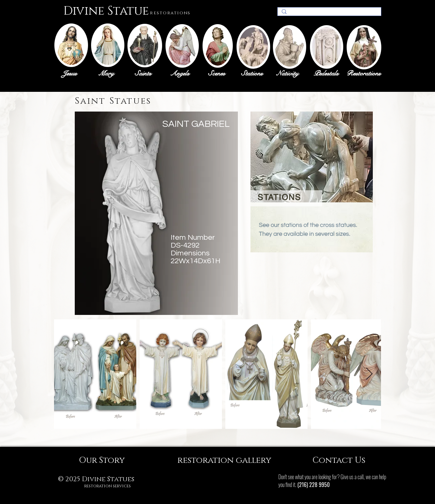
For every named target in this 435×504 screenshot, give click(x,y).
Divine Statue (106, 11)
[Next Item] (369, 374)
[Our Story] (102, 460)
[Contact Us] (339, 460)
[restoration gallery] (224, 460)
